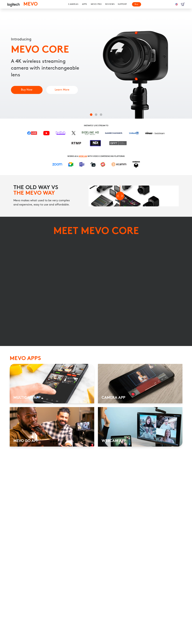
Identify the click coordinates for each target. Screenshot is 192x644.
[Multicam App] (62, 90)
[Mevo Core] (27, 90)
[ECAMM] (119, 165)
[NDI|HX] (95, 144)
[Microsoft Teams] (82, 164)
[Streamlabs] (93, 164)
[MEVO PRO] (96, 4)
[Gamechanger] (114, 134)
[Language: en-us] (177, 4)
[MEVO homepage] (31, 4)
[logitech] (14, 4)
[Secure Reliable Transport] (118, 145)
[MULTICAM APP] (52, 413)
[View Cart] (183, 4)
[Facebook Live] (32, 134)
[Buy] (137, 4)
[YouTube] (46, 134)
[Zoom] (57, 164)
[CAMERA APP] (140, 413)
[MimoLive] (103, 164)
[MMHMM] (136, 164)
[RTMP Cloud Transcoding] (76, 145)
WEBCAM (83, 156)
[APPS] (85, 4)
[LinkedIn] (134, 134)
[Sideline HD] (90, 134)
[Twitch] (61, 134)
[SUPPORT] (122, 4)
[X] (74, 134)
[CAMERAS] (73, 4)
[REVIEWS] (110, 4)
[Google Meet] (71, 164)
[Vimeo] (155, 134)
